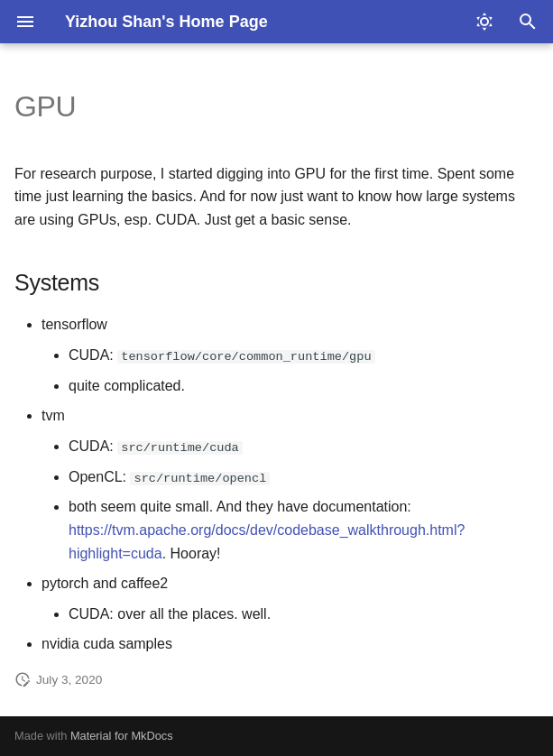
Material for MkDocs (122, 736)
